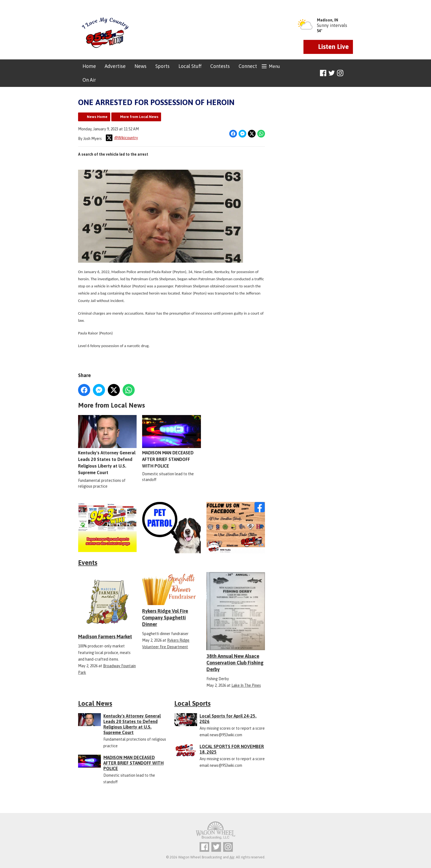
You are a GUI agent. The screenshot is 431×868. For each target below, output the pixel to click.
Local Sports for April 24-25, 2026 (228, 719)
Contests (220, 66)
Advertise (115, 66)
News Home (97, 117)
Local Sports (192, 703)
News (140, 66)
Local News (95, 703)
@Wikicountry (122, 138)
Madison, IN (328, 20)
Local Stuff (190, 66)
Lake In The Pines (246, 685)
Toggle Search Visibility (350, 73)
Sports (162, 66)
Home (89, 66)
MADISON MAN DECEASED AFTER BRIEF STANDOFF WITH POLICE (171, 442)
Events (88, 563)
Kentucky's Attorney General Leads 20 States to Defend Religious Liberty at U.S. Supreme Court (107, 445)
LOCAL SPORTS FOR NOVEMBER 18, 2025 (232, 749)
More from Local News (139, 117)
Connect (248, 66)
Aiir (232, 857)
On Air (89, 80)
